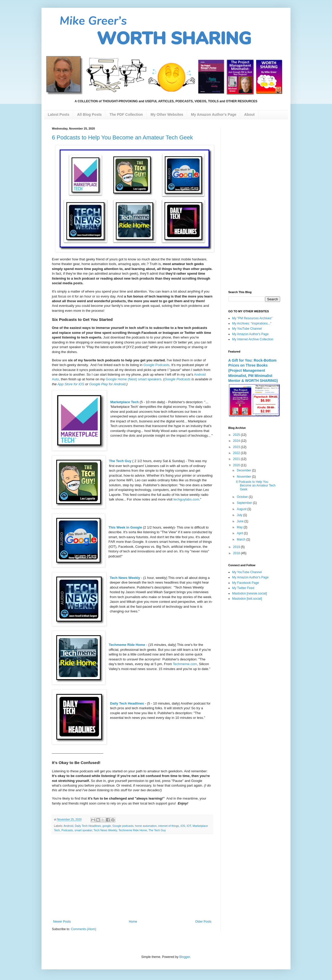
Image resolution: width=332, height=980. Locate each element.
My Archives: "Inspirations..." (252, 323)
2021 (237, 459)
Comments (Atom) (83, 929)
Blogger (185, 957)
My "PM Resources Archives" (252, 318)
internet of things (169, 826)
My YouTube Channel (247, 329)
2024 (237, 441)
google (107, 826)
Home (133, 922)
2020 (237, 465)
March (242, 539)
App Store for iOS (71, 384)
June (241, 521)
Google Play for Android (107, 384)
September (245, 503)
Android (68, 826)
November (244, 477)
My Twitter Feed (243, 588)
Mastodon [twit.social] (247, 599)
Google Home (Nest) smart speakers (133, 379)
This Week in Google (125, 527)
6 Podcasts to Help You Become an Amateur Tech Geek (122, 137)
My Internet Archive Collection (253, 339)
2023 (237, 447)
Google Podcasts (156, 365)
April (240, 533)
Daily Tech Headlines (127, 703)
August (242, 509)
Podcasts (67, 830)
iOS (183, 826)
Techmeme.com (185, 664)
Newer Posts (62, 922)
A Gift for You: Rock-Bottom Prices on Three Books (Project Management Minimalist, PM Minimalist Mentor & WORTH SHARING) (253, 371)
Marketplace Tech (125, 402)
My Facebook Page (245, 583)
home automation (146, 826)
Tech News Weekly (125, 578)
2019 (237, 547)
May (240, 527)
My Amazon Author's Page (250, 334)
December (244, 470)
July (240, 515)
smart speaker (83, 830)
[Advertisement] (132, 877)
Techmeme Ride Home (127, 645)
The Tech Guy (120, 461)
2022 (237, 453)
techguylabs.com (186, 499)
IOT (189, 826)
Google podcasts (123, 826)
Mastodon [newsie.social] (250, 593)
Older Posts (203, 922)
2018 (237, 553)
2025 (237, 435)
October (243, 497)
